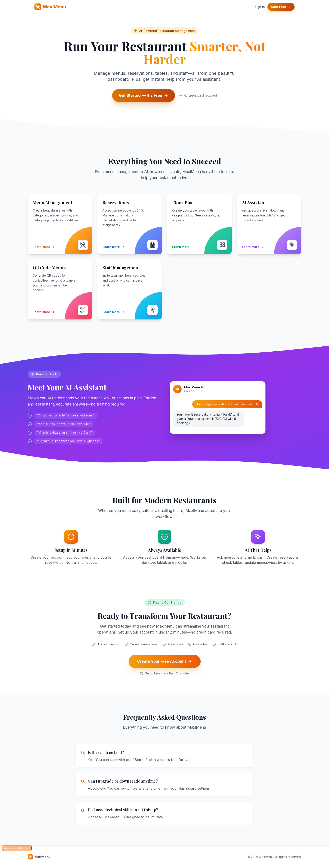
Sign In (260, 7)
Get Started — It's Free (144, 95)
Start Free (281, 7)
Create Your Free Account (165, 661)
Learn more (44, 247)
